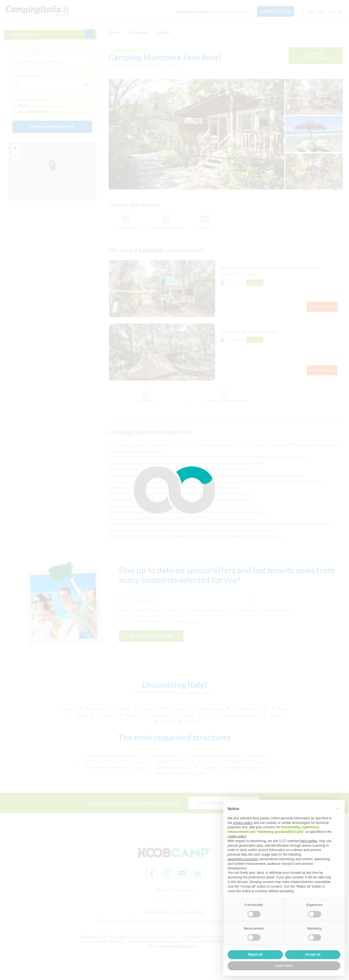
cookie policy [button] (237, 836)
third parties (309, 841)
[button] (338, 808)
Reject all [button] (255, 955)
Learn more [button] (284, 966)
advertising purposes (243, 859)
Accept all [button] (313, 955)
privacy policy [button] (243, 823)
